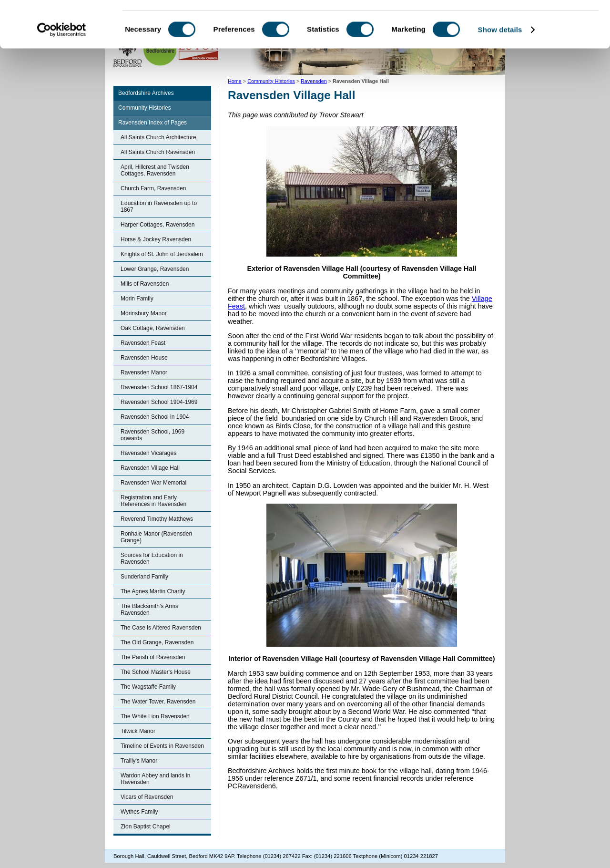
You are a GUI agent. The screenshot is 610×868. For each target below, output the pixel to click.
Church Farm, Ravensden (153, 188)
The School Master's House (156, 672)
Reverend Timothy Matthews (157, 519)
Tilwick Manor (138, 731)
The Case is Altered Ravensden (161, 628)
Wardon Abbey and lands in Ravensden (155, 779)
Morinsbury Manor (144, 313)
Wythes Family (139, 812)
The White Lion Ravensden (155, 716)
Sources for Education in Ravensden (152, 558)
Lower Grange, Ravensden (155, 269)
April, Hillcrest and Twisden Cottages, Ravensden (155, 170)
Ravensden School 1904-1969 (159, 402)
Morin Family (137, 299)
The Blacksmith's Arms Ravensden (149, 610)
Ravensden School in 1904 (155, 417)
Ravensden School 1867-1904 (159, 387)
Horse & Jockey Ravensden (156, 239)
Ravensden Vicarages (148, 453)
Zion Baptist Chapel (146, 827)
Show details (500, 73)
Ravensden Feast (143, 343)
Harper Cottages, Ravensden (158, 225)
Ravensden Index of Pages (152, 123)
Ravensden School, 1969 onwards (152, 435)
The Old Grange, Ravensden (157, 642)
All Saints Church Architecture (158, 137)
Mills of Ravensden (145, 284)
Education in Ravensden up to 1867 (159, 207)
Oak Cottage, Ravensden (153, 328)
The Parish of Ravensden (153, 657)
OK (531, 24)
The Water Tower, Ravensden (158, 702)
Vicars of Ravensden (147, 797)
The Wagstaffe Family (148, 687)
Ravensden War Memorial (153, 483)
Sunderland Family (144, 577)
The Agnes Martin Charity (153, 591)
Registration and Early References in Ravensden (153, 501)
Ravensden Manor (144, 372)
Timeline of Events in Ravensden (162, 746)
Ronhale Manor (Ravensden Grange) (156, 537)
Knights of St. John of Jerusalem (162, 254)
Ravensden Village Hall (150, 468)
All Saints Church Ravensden (158, 152)
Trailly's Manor (139, 761)
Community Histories (145, 108)
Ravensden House (144, 358)
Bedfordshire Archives (146, 93)
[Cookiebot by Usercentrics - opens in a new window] (62, 73)
